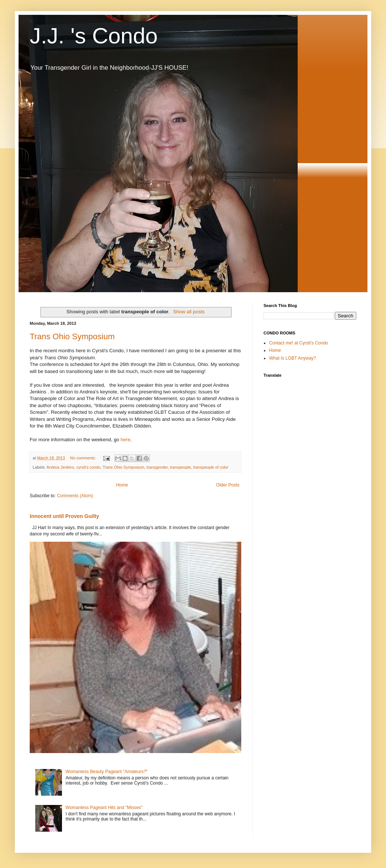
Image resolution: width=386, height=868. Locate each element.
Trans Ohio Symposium (72, 336)
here (125, 440)
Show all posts (189, 312)
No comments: (84, 458)
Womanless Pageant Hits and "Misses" (104, 808)
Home (122, 485)
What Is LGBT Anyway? (293, 358)
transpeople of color (211, 467)
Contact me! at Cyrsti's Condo (299, 343)
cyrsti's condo (89, 467)
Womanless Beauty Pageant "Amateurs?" (107, 772)
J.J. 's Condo (94, 36)
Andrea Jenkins (60, 467)
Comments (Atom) (75, 496)
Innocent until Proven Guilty (64, 516)
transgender (157, 467)
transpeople (180, 467)
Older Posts (228, 485)
